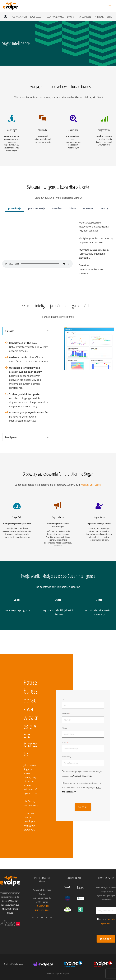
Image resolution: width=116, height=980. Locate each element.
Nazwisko (65, 714)
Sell (92, 485)
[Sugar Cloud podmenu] (43, 17)
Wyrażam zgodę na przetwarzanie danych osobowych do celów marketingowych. (81, 788)
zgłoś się (83, 807)
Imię (63, 699)
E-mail (64, 742)
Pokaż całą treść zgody (82, 776)
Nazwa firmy (66, 757)
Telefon (64, 728)
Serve (98, 485)
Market (85, 485)
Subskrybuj (106, 939)
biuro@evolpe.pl (42, 910)
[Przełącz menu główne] (110, 6)
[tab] (15, 209)
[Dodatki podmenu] (75, 17)
